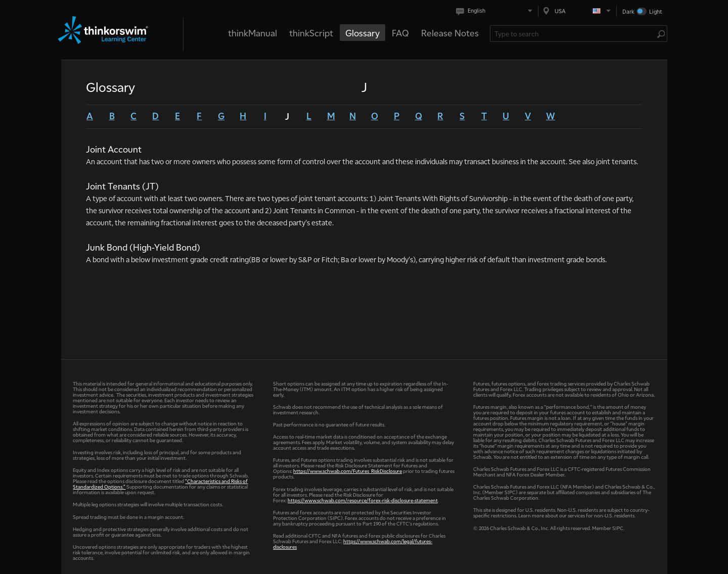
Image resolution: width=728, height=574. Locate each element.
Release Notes (450, 33)
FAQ (400, 33)
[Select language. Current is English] (496, 11)
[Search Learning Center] (574, 34)
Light (655, 11)
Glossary (362, 33)
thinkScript (311, 33)
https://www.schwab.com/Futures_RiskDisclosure (348, 471)
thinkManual (253, 33)
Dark (628, 11)
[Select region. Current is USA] (577, 11)
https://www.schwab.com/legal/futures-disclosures (353, 544)
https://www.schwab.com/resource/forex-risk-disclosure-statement (363, 500)
